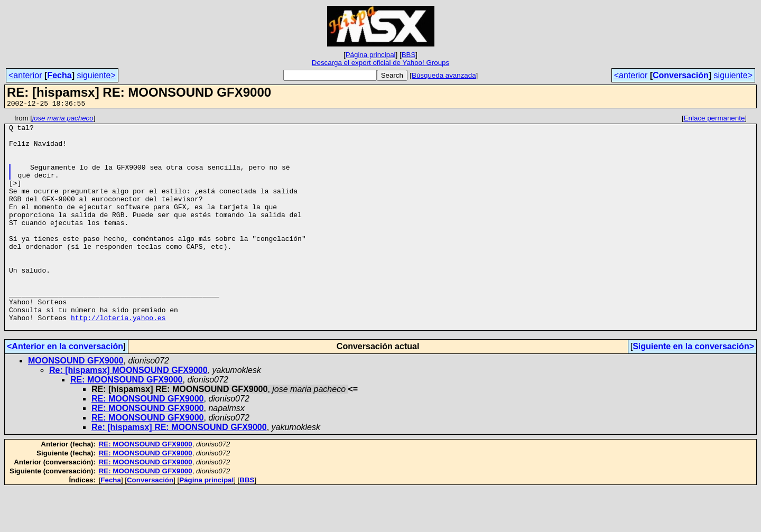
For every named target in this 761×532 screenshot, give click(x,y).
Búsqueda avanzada (444, 75)
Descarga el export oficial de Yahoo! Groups (380, 63)
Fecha (59, 75)
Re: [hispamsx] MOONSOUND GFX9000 (128, 413)
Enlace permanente (714, 120)
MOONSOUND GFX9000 (76, 403)
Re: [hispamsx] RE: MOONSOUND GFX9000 (179, 470)
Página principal (371, 55)
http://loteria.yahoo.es (118, 359)
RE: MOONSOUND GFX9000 (126, 422)
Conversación (681, 75)
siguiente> (96, 75)
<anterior (25, 75)
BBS (409, 55)
